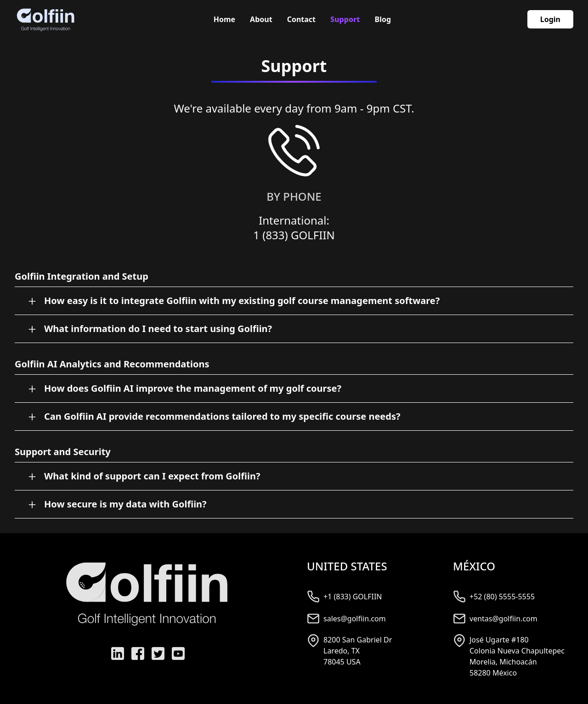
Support (345, 19)
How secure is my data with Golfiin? (125, 504)
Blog (383, 19)
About (261, 19)
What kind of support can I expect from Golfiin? (152, 476)
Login (550, 19)
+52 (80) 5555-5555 (502, 597)
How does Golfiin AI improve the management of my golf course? (193, 388)
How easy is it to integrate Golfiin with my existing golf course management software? (242, 301)
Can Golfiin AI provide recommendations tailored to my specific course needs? (222, 416)
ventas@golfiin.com (503, 619)
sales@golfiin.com (355, 619)
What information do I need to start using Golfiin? (158, 329)
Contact (301, 19)
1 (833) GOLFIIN (294, 235)
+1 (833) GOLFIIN (353, 597)
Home (224, 19)
